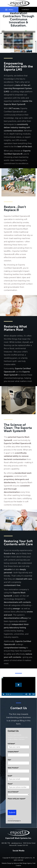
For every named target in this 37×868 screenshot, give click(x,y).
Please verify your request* (17, 799)
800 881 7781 (6, 843)
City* (9, 760)
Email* (10, 776)
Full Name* (11, 744)
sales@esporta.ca (17, 843)
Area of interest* (13, 792)
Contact (26, 10)
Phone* (10, 784)
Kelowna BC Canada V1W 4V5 (19, 845)
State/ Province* (13, 768)
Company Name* (13, 752)
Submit (12, 812)
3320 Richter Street (29, 843)
